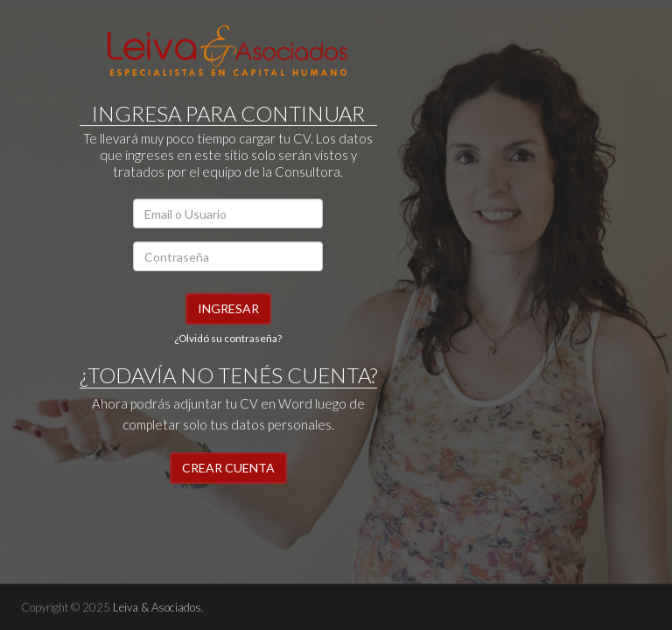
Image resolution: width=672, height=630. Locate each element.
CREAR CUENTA (228, 468)
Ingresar (228, 308)
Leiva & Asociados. (158, 607)
